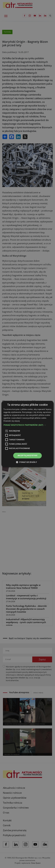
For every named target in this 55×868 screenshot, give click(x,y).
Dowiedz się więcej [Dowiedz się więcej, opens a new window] (12, 421)
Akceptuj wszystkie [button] (27, 455)
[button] (27, 425)
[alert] (27, 434)
